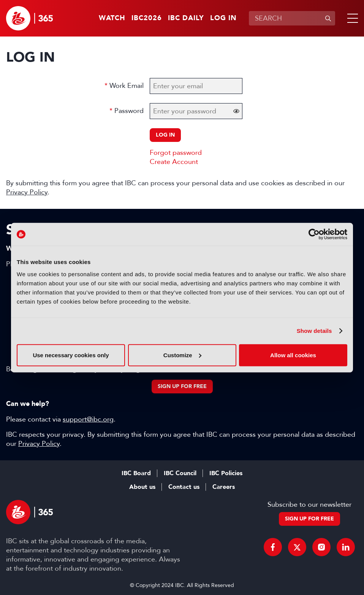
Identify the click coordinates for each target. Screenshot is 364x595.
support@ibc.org (88, 419)
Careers (224, 487)
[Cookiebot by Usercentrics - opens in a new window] (314, 234)
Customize (182, 355)
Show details (314, 331)
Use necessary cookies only (71, 355)
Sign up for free (182, 386)
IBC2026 (147, 18)
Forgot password (176, 153)
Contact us (184, 487)
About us (142, 487)
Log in (223, 18)
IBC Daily (186, 18)
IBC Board (136, 473)
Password (129, 111)
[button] (351, 18)
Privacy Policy (27, 192)
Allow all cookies (293, 355)
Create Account (174, 162)
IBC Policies (226, 473)
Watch (112, 18)
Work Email (127, 86)
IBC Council (180, 473)
